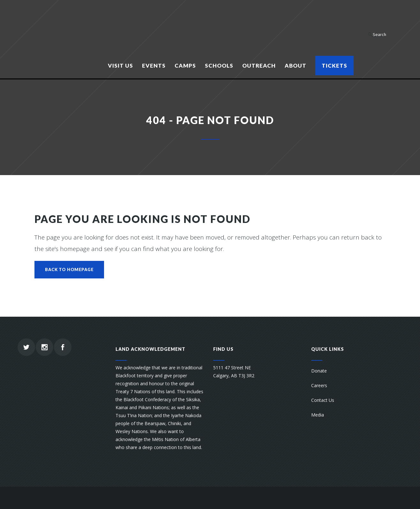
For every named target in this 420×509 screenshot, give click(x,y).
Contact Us (323, 400)
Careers (319, 385)
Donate (319, 371)
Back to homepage (69, 269)
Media (318, 415)
